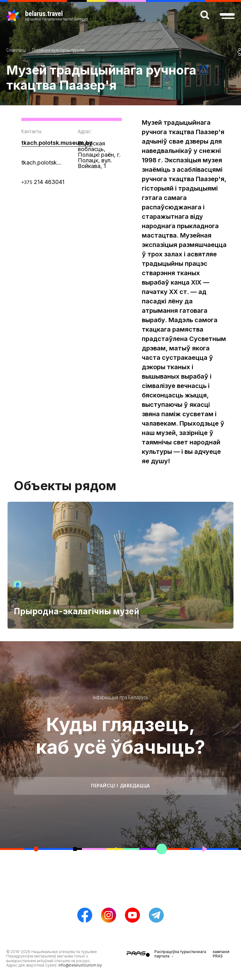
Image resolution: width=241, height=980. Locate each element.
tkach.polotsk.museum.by (57, 143)
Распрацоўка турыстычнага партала (180, 954)
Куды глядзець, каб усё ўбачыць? (120, 736)
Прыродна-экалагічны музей (77, 611)
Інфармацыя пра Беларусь (121, 697)
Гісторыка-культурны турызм (58, 50)
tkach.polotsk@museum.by (43, 162)
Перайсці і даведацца (120, 786)
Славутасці (16, 50)
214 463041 (43, 182)
